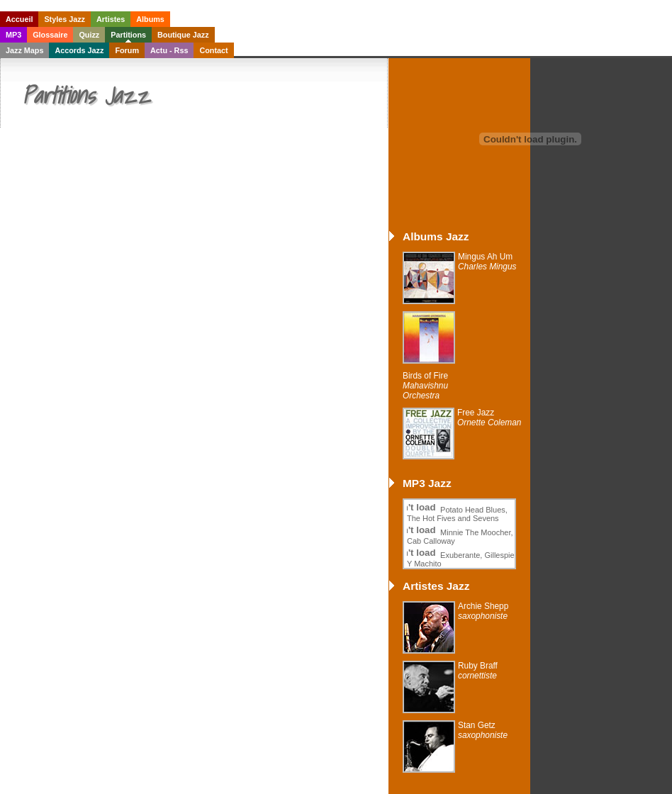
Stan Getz (483, 730)
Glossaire (50, 35)
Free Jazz (489, 418)
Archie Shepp (483, 611)
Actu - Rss (169, 50)
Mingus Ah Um (487, 262)
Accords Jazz (79, 50)
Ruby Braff (478, 671)
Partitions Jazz (86, 95)
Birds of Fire (425, 386)
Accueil (19, 19)
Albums (150, 19)
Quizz (89, 35)
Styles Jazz (65, 19)
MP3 (13, 35)
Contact (213, 50)
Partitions (128, 35)
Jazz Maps (24, 50)
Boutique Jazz (183, 35)
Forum (127, 50)
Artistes (111, 19)
